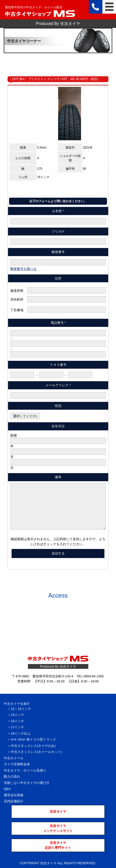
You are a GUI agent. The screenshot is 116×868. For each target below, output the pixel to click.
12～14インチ (21, 709)
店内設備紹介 (14, 801)
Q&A (7, 789)
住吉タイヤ (58, 811)
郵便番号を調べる (23, 269)
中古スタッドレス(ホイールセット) (36, 752)
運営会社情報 (14, 795)
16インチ (17, 721)
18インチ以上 (21, 733)
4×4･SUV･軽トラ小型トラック (33, 739)
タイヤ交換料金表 (17, 764)
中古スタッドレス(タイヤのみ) (33, 746)
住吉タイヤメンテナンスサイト (58, 828)
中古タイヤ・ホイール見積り (25, 770)
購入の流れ (12, 776)
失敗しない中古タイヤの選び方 (27, 783)
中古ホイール (14, 758)
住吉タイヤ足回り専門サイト (58, 845)
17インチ (17, 727)
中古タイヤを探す (17, 704)
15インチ (17, 715)
